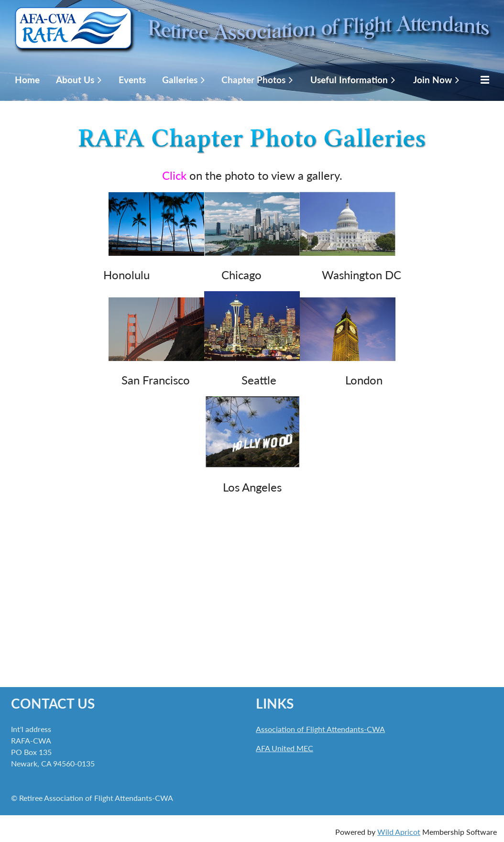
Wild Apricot (399, 832)
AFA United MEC (285, 748)
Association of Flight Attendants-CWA (320, 729)
